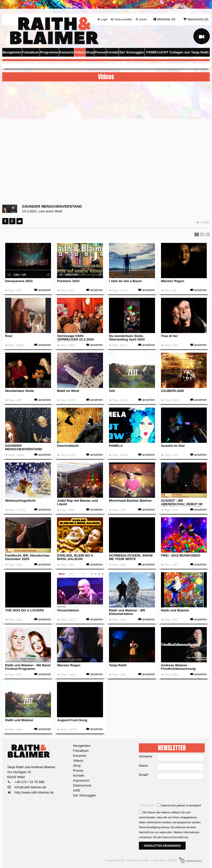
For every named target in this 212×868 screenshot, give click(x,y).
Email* (144, 775)
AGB (76, 790)
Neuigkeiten (12, 52)
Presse (100, 52)
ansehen (43, 290)
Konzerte (67, 52)
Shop (90, 52)
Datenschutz (82, 785)
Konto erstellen (121, 19)
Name (143, 766)
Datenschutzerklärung (175, 837)
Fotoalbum (31, 52)
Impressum (81, 780)
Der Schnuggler (132, 52)
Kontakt (112, 52)
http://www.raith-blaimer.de (34, 792)
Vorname (145, 756)
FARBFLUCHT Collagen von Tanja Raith (177, 52)
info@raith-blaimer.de (30, 787)
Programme (49, 52)
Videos (80, 52)
